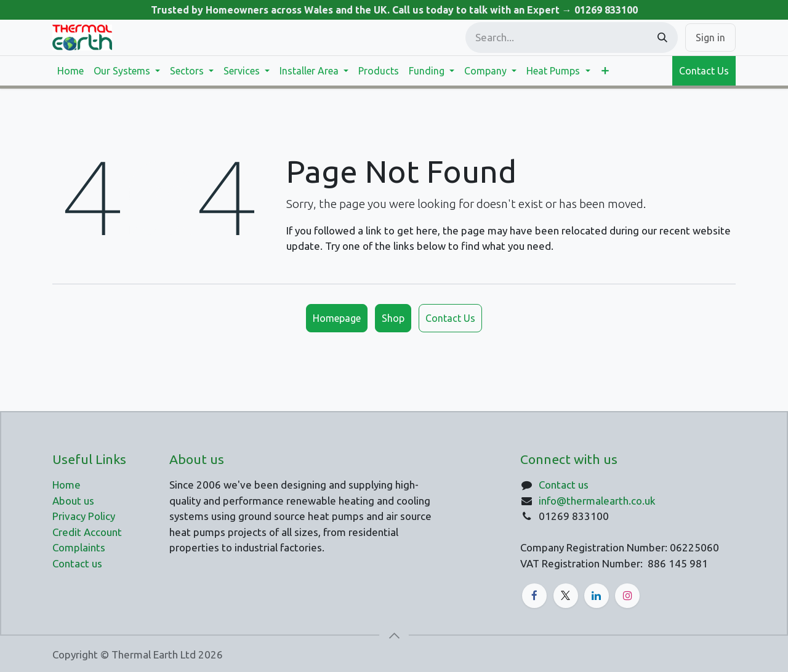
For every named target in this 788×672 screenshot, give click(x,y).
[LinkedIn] (597, 596)
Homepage (337, 318)
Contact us (564, 485)
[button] (394, 636)
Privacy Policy (84, 516)
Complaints (79, 547)
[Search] (662, 38)
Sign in (710, 38)
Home (66, 485)
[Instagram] (627, 596)
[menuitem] (70, 71)
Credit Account (87, 532)
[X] (566, 596)
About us (73, 501)
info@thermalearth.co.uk (597, 501)
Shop (393, 318)
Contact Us (704, 71)
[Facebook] (534, 596)
